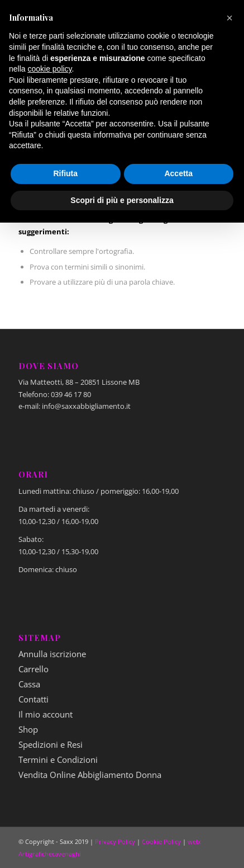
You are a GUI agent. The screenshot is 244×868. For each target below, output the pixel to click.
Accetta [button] (178, 173)
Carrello (34, 669)
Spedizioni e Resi (51, 744)
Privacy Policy (115, 841)
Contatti (34, 699)
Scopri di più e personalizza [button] (122, 200)
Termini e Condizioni (58, 759)
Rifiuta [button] (65, 173)
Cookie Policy (161, 841)
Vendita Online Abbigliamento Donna (90, 775)
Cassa (29, 684)
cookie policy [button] (49, 69)
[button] (229, 18)
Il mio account (46, 714)
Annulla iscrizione (52, 654)
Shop (28, 729)
